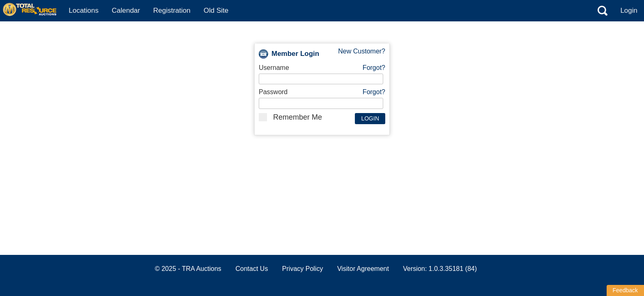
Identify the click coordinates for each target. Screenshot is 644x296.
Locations (84, 10)
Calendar (126, 10)
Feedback (625, 290)
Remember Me (290, 117)
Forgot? (374, 68)
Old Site (216, 10)
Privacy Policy (303, 269)
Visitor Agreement (363, 269)
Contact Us (252, 269)
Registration (172, 10)
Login (629, 10)
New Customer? (362, 51)
